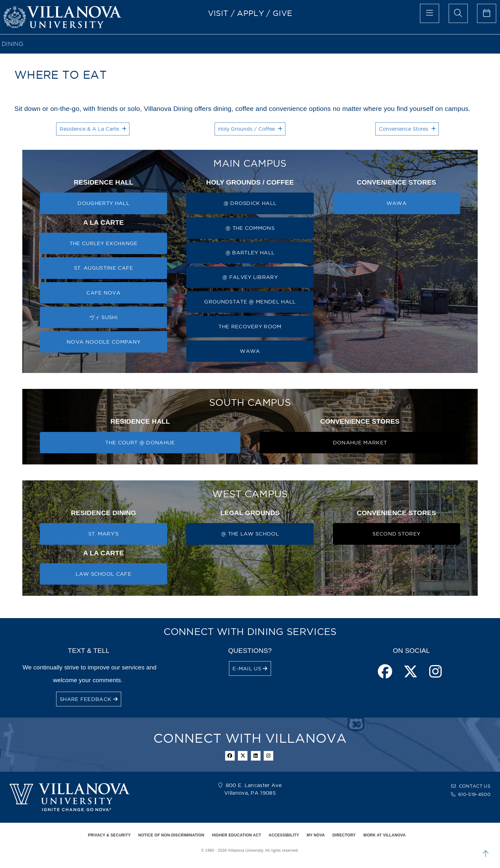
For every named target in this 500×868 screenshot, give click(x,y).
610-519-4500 (474, 794)
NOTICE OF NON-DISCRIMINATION (171, 835)
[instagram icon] (268, 756)
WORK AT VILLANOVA (384, 835)
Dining (12, 44)
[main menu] (430, 13)
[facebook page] (385, 672)
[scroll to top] (486, 854)
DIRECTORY (344, 835)
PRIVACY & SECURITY (109, 835)
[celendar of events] (487, 13)
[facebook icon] (230, 756)
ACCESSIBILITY (284, 835)
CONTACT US (475, 786)
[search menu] (458, 13)
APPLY (250, 13)
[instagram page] (435, 672)
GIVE (282, 13)
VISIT (218, 13)
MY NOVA (316, 835)
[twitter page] (411, 672)
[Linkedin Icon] (256, 756)
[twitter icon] (243, 756)
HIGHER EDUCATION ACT (236, 835)
